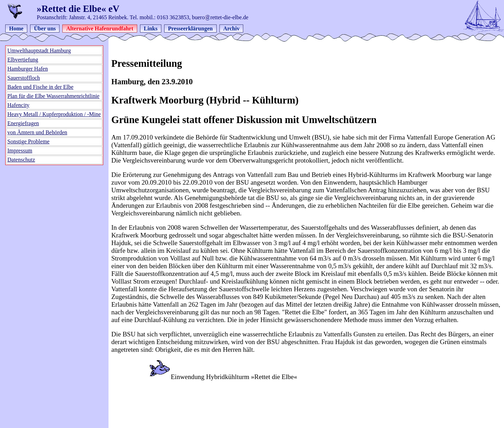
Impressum (20, 151)
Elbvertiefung (23, 60)
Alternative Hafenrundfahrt (100, 28)
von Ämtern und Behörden (37, 132)
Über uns (45, 28)
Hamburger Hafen (28, 69)
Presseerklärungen (190, 28)
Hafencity (18, 105)
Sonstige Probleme (28, 141)
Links (151, 28)
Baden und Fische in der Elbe (40, 87)
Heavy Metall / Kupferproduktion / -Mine (54, 114)
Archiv (232, 28)
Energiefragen (23, 123)
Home (16, 28)
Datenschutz (21, 160)
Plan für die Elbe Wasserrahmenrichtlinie (53, 96)
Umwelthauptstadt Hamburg (39, 51)
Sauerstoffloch (24, 78)
